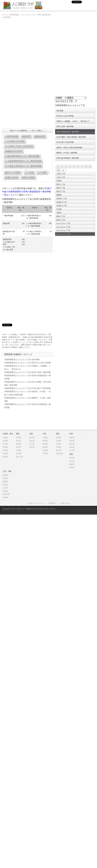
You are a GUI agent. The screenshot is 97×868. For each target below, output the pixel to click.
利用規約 (52, 503)
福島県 (5, 457)
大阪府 (59, 444)
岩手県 (5, 444)
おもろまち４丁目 (28, 15)
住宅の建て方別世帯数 (65, 142)
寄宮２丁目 (61, 188)
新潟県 (32, 438)
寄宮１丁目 (61, 184)
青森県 (5, 441)
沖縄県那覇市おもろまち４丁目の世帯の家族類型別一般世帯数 (27, 377)
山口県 (72, 450)
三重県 (45, 454)
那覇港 (59, 195)
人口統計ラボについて (35, 503)
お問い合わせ (65, 503)
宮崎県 (5, 491)
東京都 (19, 454)
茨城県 (19, 438)
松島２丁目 (61, 220)
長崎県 (5, 482)
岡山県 (72, 444)
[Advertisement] (11, 117)
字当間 (59, 209)
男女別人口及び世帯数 (65, 116)
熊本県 (5, 485)
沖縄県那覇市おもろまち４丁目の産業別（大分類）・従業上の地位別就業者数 (27, 393)
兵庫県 (59, 447)
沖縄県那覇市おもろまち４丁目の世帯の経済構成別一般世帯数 (27, 406)
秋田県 (5, 450)
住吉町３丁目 (62, 206)
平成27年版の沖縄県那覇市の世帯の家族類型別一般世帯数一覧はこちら (27, 192)
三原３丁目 (61, 177)
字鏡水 (59, 213)
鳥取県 (72, 438)
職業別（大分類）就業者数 (67, 153)
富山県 (32, 441)
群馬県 (19, 444)
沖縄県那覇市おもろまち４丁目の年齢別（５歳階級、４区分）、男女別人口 (27, 367)
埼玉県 (19, 447)
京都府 (59, 441)
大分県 (5, 488)
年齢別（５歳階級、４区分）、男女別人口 (73, 121)
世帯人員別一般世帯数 (65, 126)
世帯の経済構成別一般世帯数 (68, 158)
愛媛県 (72, 464)
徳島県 (72, 458)
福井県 (32, 447)
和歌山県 (59, 454)
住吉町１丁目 (62, 199)
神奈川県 (19, 457)
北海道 (5, 438)
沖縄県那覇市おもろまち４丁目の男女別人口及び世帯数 (27, 363)
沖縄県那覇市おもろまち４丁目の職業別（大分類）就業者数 (27, 399)
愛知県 (45, 450)
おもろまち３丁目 (63, 230)
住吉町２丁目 (62, 202)
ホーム (5, 15)
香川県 (72, 461)
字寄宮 (59, 181)
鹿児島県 (6, 494)
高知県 (72, 468)
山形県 (5, 454)
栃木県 (19, 441)
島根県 (72, 441)
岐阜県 (45, 444)
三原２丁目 (61, 174)
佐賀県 (5, 478)
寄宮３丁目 (61, 191)
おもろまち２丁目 (63, 227)
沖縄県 (5, 498)
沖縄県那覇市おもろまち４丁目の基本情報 (22, 359)
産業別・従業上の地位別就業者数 (69, 147)
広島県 (72, 447)
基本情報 (60, 111)
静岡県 (45, 447)
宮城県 (5, 447)
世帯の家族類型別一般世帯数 (68, 132)
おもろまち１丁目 (63, 223)
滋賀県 (59, 438)
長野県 (45, 441)
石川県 (32, 444)
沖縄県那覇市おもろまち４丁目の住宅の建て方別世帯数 (27, 388)
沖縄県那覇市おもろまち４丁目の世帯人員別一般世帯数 (27, 372)
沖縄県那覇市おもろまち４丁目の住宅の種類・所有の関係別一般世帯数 (27, 383)
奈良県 (59, 450)
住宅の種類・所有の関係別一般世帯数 (71, 137)
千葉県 (19, 450)
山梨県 (45, 438)
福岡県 (5, 475)
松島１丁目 (61, 216)
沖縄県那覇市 (14, 15)
